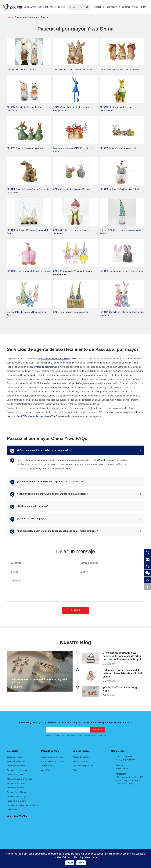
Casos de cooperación (83, 766)
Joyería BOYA (30, 7)
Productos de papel (16, 766)
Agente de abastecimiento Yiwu (53, 359)
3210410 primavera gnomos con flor (71, 312)
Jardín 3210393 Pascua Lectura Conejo (119, 70)
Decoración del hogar (17, 792)
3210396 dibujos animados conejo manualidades (117, 109)
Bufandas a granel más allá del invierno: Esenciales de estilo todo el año (123, 673)
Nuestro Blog (75, 642)
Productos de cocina (16, 783)
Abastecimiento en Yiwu (52, 757)
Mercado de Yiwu (57, 7)
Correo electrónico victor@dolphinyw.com (126, 758)
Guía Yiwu (46, 770)
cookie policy (77, 857)
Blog (75, 770)
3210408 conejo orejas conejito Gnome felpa (122, 271)
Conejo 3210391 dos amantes (22, 70)
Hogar (10, 17)
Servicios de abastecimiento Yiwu (48, 367)
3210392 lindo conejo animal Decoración (73, 70)
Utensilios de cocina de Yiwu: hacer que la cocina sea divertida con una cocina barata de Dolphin (123, 656)
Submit (75, 610)
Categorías (43, 7)
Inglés (144, 7)
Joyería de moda (15, 757)
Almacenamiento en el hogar (20, 779)
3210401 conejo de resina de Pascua (71, 189)
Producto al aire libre (16, 801)
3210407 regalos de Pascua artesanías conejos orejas (72, 273)
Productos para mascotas (19, 770)
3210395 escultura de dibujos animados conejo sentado (73, 109)
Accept (81, 863)
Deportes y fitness (15, 774)
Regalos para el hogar (17, 796)
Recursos (97, 7)
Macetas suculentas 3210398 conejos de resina (73, 150)
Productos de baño (16, 788)
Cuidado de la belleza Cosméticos (22, 805)
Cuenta (135, 7)
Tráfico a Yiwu (48, 766)
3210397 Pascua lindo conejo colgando (26, 148)
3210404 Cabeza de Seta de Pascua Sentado (71, 232)
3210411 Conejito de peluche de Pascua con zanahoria (122, 314)
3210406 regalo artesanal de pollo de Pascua (29, 271)
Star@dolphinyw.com (104, 460)
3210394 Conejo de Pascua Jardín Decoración (24, 109)
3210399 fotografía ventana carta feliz (118, 148)
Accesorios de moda (16, 761)
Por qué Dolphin (110, 7)
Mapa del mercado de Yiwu (43, 416)
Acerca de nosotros (82, 757)
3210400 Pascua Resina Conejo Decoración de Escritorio (29, 191)
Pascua (45, 17)
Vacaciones (34, 17)
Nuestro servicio (80, 761)
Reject (70, 863)
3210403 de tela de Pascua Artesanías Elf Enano (27, 232)
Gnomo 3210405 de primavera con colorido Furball (121, 232)
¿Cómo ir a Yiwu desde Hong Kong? (120, 689)
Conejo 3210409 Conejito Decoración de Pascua (27, 314)
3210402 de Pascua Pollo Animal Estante (120, 189)
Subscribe (97, 730)
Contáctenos (125, 7)
